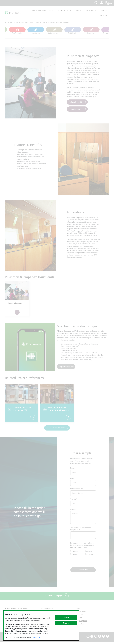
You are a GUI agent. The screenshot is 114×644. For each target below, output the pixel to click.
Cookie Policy (37, 637)
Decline (66, 617)
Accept (66, 623)
